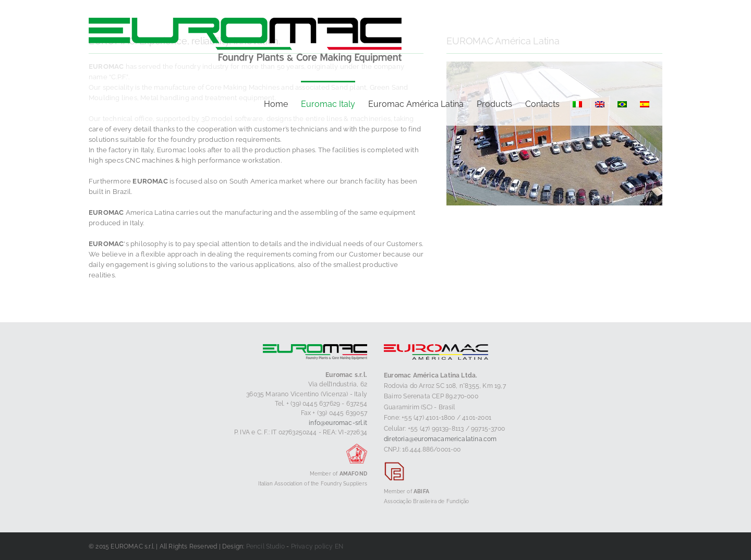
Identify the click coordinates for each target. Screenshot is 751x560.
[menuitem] (577, 103)
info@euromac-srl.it (338, 423)
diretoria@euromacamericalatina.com (440, 439)
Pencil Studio (266, 546)
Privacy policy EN (317, 546)
